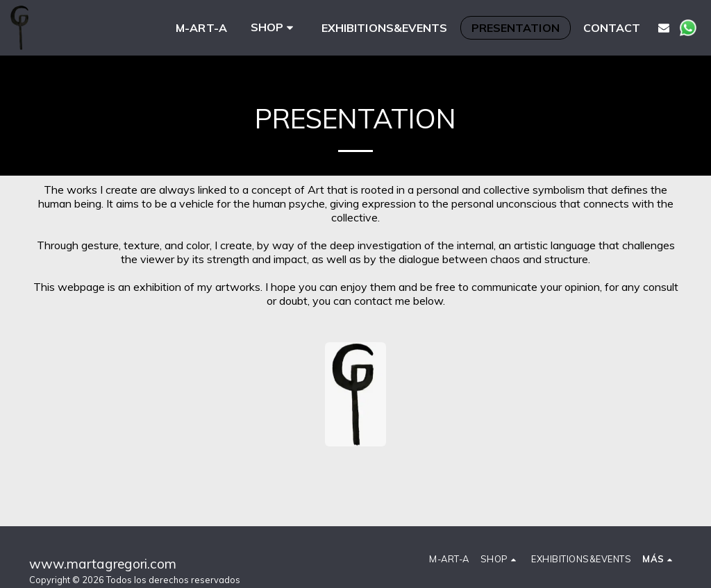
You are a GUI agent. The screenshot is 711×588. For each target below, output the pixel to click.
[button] (664, 27)
